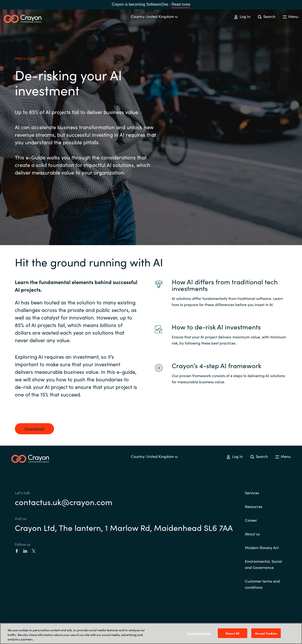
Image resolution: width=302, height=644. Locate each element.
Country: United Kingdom (154, 16)
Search (267, 16)
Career (251, 520)
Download (34, 429)
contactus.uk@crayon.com (64, 502)
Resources (254, 506)
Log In (242, 16)
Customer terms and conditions (262, 584)
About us (252, 534)
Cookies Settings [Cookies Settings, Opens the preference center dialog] (199, 633)
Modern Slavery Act (262, 547)
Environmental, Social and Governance (263, 564)
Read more (181, 4)
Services (252, 493)
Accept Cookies (266, 633)
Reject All (232, 633)
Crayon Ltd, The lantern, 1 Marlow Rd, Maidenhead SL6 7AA (124, 527)
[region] (151, 633)
